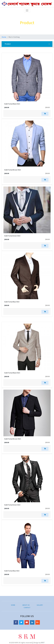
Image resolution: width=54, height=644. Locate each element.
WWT (43, 643)
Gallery (40, 605)
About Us (26, 605)
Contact (27, 608)
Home (4, 37)
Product (27, 44)
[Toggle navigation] (27, 10)
